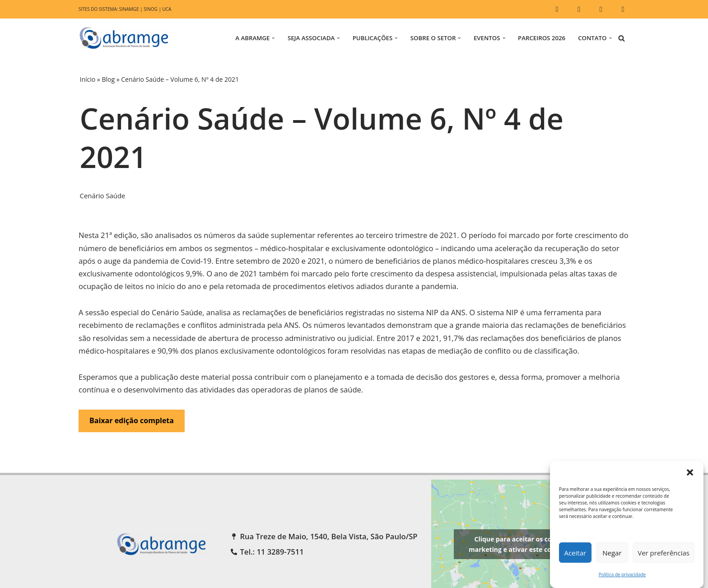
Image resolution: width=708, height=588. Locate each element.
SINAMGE (130, 9)
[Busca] (622, 38)
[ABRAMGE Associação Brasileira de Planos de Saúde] (126, 38)
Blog (108, 79)
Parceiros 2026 (540, 38)
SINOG (152, 9)
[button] (690, 472)
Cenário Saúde (103, 196)
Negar (612, 553)
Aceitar (575, 553)
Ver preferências (664, 553)
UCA (169, 9)
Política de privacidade (622, 574)
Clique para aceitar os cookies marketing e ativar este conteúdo (521, 562)
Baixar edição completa (132, 438)
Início (88, 79)
